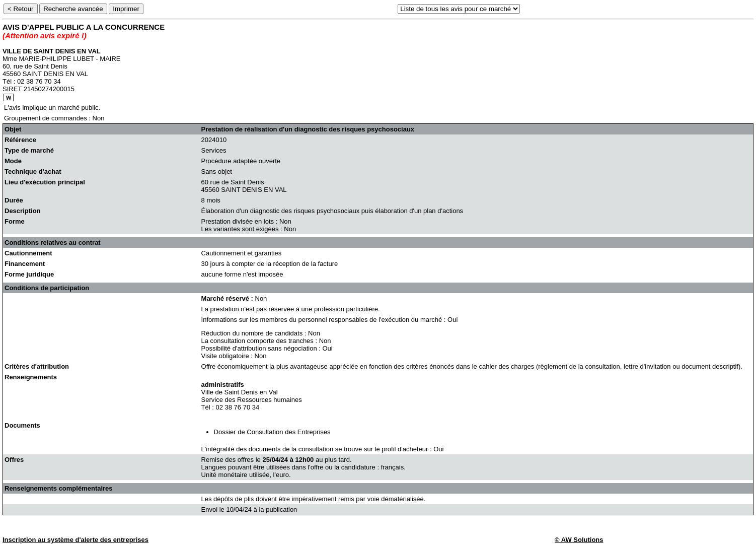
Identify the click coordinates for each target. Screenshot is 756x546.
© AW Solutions (579, 540)
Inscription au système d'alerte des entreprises (75, 540)
